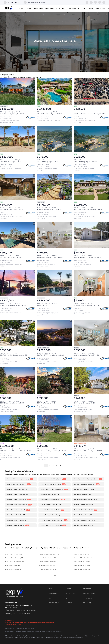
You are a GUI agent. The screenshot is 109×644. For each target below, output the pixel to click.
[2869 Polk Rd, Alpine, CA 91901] (55, 381)
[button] (57, 589)
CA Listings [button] (38, 8)
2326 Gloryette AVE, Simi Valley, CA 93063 (52, 451)
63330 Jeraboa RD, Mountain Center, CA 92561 (90, 114)
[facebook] (87, 2)
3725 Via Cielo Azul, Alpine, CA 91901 (50, 114)
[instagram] (95, 2)
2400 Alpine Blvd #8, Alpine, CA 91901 (50, 257)
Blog (91, 8)
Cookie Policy (26, 631)
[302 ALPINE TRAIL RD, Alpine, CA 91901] (55, 333)
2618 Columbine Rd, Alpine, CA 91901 (87, 355)
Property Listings (45, 631)
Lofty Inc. (13, 628)
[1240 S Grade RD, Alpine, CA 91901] (18, 91)
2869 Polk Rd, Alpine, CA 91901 (48, 403)
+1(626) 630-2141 (10, 610)
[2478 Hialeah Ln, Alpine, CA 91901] (91, 381)
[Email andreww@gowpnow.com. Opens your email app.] (35, 2)
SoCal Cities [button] (100, 8)
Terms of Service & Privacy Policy (13, 631)
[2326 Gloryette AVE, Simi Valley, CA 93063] (55, 428)
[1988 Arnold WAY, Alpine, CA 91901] (18, 187)
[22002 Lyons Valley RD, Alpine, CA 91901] (18, 283)
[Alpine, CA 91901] (55, 283)
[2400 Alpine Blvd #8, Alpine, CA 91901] (55, 235)
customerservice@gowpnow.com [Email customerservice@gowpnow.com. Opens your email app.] (27, 610)
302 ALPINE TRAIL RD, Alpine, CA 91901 (50, 355)
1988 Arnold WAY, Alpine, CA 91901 (12, 210)
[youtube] (100, 2)
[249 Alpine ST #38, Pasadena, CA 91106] (18, 333)
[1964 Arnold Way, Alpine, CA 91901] (55, 139)
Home (21, 8)
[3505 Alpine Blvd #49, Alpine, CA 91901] (91, 235)
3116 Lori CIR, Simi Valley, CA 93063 (49, 210)
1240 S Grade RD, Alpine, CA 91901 (12, 114)
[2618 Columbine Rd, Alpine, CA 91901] (91, 333)
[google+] (104, 2)
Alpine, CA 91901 (43, 305)
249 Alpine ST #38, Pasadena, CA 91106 (13, 355)
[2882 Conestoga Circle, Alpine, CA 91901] (91, 187)
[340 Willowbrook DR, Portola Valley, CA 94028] (18, 428)
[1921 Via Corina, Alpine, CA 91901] (18, 235)
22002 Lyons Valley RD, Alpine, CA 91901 (14, 305)
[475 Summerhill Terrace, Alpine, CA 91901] (91, 428)
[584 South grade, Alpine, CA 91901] (18, 139)
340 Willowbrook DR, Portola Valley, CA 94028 (16, 451)
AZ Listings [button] (49, 8)
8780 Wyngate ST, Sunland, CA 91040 (87, 305)
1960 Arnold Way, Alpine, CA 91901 (86, 162)
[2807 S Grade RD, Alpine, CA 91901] (18, 381)
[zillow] (91, 2)
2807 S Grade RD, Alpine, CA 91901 (12, 403)
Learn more (39, 78)
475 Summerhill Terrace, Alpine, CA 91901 (88, 451)
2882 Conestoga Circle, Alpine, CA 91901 (88, 210)
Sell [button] (85, 8)
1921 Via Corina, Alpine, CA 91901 (11, 257)
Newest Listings (5, 76)
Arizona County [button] (75, 8)
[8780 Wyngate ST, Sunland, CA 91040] (91, 283)
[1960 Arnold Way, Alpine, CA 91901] (91, 139)
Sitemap (53, 631)
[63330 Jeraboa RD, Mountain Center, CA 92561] (91, 91)
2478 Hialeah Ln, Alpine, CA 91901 (85, 403)
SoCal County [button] (61, 8)
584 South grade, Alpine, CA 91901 (12, 162)
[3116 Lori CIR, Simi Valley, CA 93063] (55, 187)
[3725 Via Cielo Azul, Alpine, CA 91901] (55, 91)
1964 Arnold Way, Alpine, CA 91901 (49, 162)
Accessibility (59, 631)
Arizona (29, 8)
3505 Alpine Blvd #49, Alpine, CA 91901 (87, 257)
